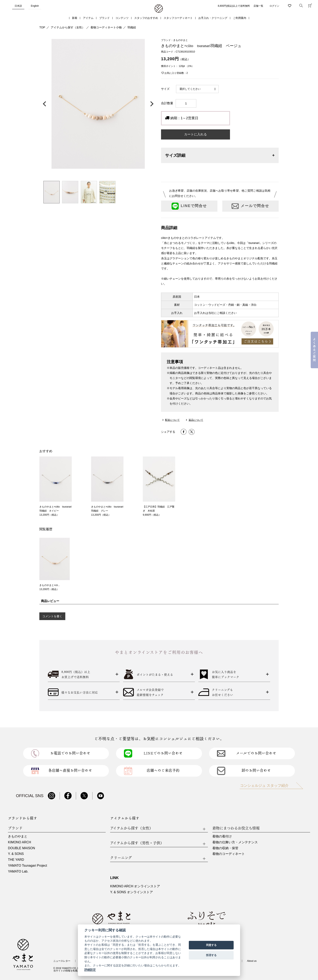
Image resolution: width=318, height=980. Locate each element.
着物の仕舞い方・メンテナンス (235, 842)
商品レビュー (50, 601)
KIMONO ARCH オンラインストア (135, 886)
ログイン (274, 6)
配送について (172, 420)
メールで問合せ (250, 206)
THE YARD (16, 860)
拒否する (211, 955)
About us (252, 961)
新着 (75, 18)
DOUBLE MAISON (21, 848)
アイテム (88, 18)
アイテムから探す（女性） (68, 27)
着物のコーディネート (229, 854)
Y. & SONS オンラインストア (131, 892)
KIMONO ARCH (19, 842)
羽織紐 (132, 27)
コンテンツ (122, 18)
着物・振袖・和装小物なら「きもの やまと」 (159, 9)
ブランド (104, 18)
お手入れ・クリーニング (213, 18)
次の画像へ (151, 104)
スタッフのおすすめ (146, 18)
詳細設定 (90, 970)
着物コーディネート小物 (106, 27)
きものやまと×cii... (49, 585)
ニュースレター (62, 961)
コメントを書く (52, 616)
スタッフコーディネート (178, 18)
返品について (196, 420)
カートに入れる (196, 134)
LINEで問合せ (189, 206)
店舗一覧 (258, 6)
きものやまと (18, 836)
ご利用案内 (240, 18)
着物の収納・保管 (225, 848)
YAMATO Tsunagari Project (27, 866)
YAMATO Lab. (18, 871)
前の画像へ (45, 104)
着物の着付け (222, 836)
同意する (211, 945)
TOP (42, 27)
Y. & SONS (16, 854)
